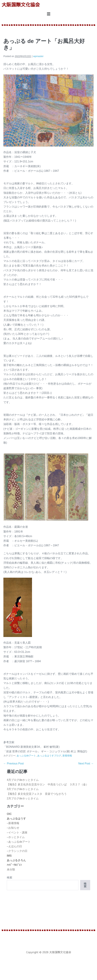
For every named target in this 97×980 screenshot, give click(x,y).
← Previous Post (14, 764)
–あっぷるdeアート (19, 842)
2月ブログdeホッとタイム (23, 798)
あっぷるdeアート (26, 756)
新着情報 (67, 756)
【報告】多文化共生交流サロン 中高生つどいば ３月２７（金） (48, 784)
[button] (48, 14)
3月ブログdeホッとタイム (23, 789)
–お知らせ (13, 828)
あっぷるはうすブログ (49, 756)
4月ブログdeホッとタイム (23, 780)
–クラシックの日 (17, 851)
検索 (10, 878)
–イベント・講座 (17, 833)
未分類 (11, 869)
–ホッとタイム (16, 837)
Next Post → (86, 764)
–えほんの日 (14, 846)
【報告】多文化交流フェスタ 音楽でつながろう (37, 794)
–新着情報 (13, 823)
